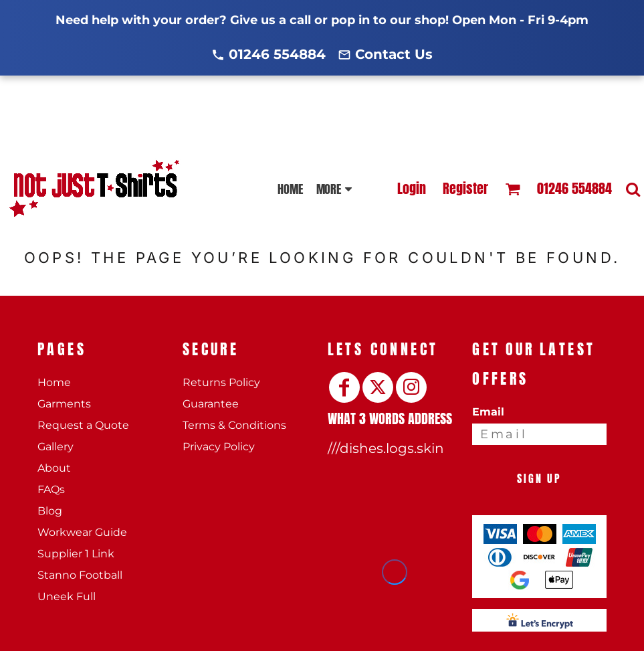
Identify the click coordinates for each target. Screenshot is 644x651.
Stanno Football (80, 575)
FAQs (51, 489)
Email (488, 412)
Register (465, 188)
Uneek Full (67, 596)
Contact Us (394, 54)
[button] (513, 189)
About (54, 468)
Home (54, 382)
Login (412, 188)
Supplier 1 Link (76, 554)
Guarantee (211, 404)
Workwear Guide (82, 532)
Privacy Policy (219, 447)
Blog (50, 511)
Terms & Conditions (234, 425)
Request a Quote (83, 425)
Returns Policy (221, 382)
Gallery (56, 447)
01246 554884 (277, 54)
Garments (64, 404)
